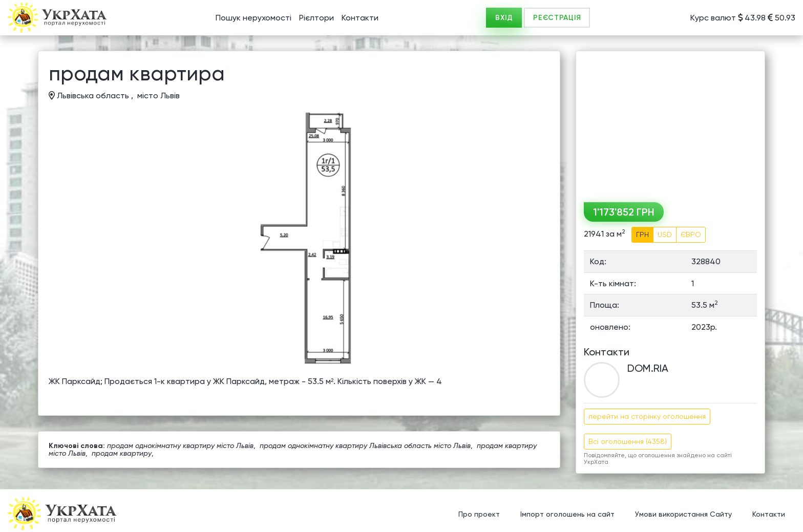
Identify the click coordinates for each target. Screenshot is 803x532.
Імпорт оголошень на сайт (567, 514)
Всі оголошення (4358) (628, 441)
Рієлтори (316, 18)
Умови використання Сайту (683, 514)
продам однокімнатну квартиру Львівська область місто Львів (365, 445)
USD (665, 235)
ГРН (642, 235)
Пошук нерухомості (253, 18)
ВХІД (504, 18)
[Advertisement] (670, 123)
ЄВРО (691, 235)
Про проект (479, 514)
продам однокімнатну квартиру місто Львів (180, 445)
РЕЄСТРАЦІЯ (557, 18)
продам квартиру (122, 453)
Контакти (360, 18)
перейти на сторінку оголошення (647, 416)
